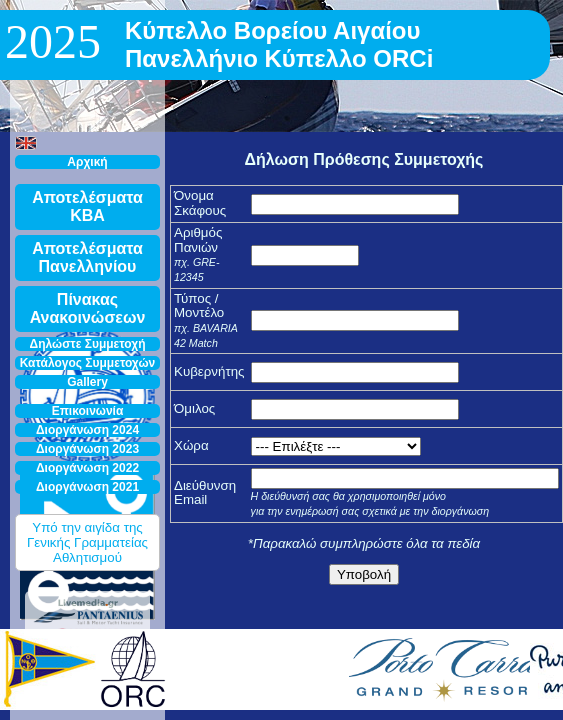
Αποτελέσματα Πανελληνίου (87, 257)
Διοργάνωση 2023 (87, 449)
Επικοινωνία (88, 411)
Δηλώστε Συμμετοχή (88, 344)
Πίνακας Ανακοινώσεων (88, 308)
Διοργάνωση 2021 (87, 487)
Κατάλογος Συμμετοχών (88, 363)
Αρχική (87, 162)
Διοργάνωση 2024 (87, 430)
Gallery (87, 382)
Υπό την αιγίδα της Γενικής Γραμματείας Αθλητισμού (87, 542)
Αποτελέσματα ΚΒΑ (87, 206)
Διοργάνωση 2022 (87, 468)
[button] (26, 143)
